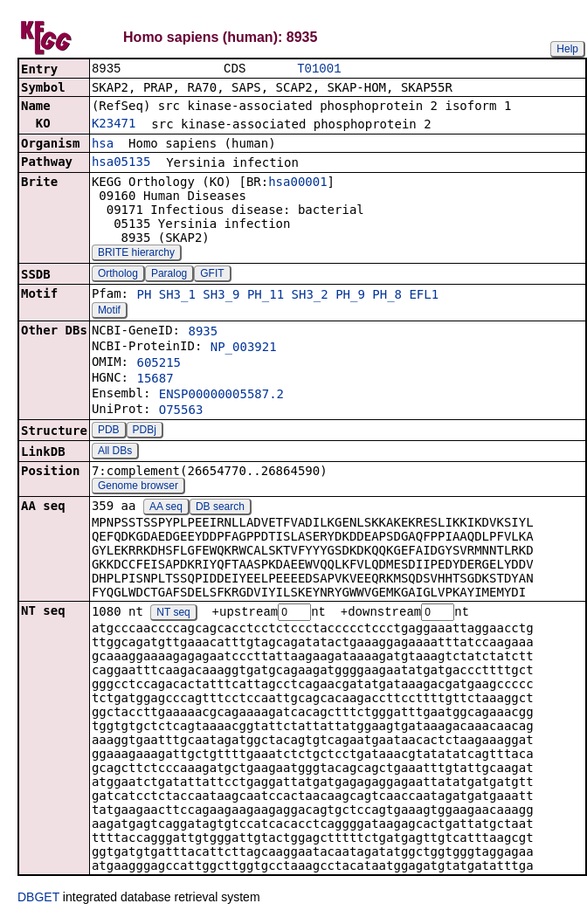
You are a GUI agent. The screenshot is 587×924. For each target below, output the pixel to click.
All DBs (115, 452)
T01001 (319, 69)
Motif (109, 312)
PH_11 (266, 296)
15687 (155, 380)
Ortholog (118, 275)
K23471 (114, 125)
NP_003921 (244, 348)
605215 (159, 364)
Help (567, 49)
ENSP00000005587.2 (221, 396)
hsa (103, 145)
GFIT (212, 275)
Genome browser (138, 487)
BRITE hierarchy (136, 254)
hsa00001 (297, 183)
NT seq (173, 615)
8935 (203, 333)
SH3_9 (221, 296)
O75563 (181, 411)
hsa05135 (121, 163)
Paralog (169, 275)
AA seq (166, 508)
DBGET (38, 900)
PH (144, 296)
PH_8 (387, 296)
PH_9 (350, 296)
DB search (220, 508)
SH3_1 (177, 296)
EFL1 (424, 296)
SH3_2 (310, 296)
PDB (109, 431)
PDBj (145, 431)
